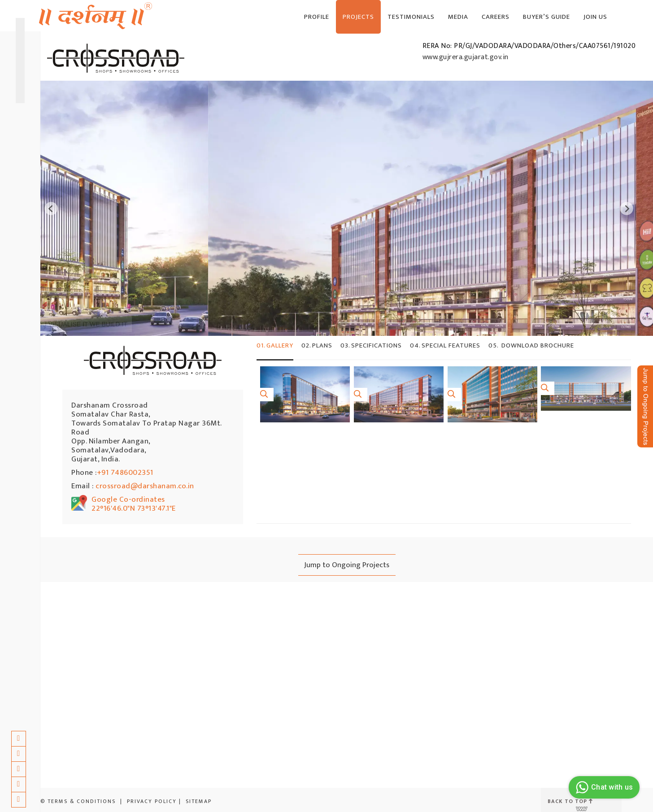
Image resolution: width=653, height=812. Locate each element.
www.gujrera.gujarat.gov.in (466, 57)
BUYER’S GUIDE (546, 17)
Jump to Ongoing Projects (347, 565)
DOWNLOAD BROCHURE (531, 345)
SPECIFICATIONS (371, 345)
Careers (496, 17)
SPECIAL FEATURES (445, 345)
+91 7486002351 (125, 473)
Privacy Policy (152, 801)
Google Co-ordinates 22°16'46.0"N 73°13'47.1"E (134, 504)
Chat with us (603, 787)
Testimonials (411, 17)
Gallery (275, 345)
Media (458, 17)
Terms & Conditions (82, 801)
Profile (317, 17)
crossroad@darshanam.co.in (145, 486)
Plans (317, 345)
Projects (358, 17)
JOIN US (595, 17)
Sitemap (199, 801)
